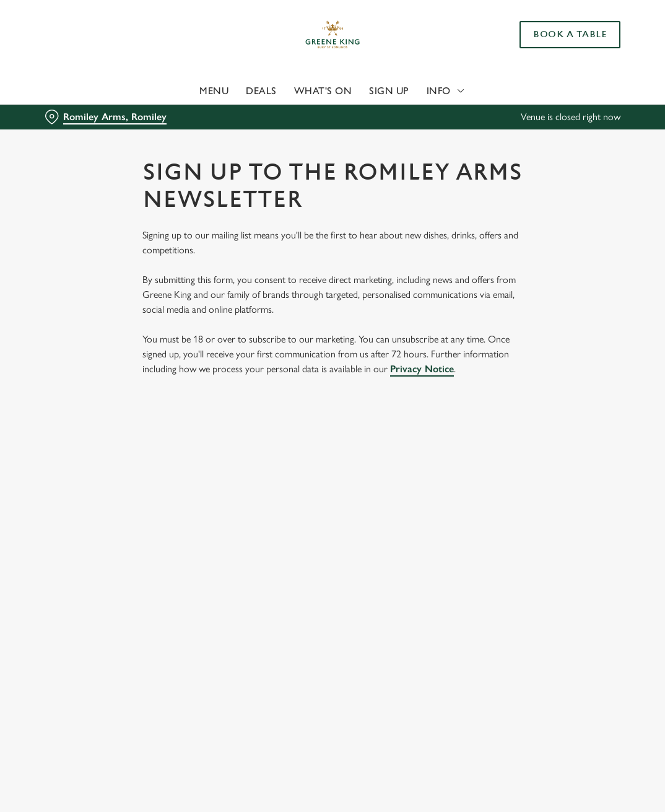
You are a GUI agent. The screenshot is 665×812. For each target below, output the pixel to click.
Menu (214, 91)
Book (570, 35)
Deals (261, 91)
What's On (323, 91)
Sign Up (389, 91)
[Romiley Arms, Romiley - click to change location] (106, 117)
